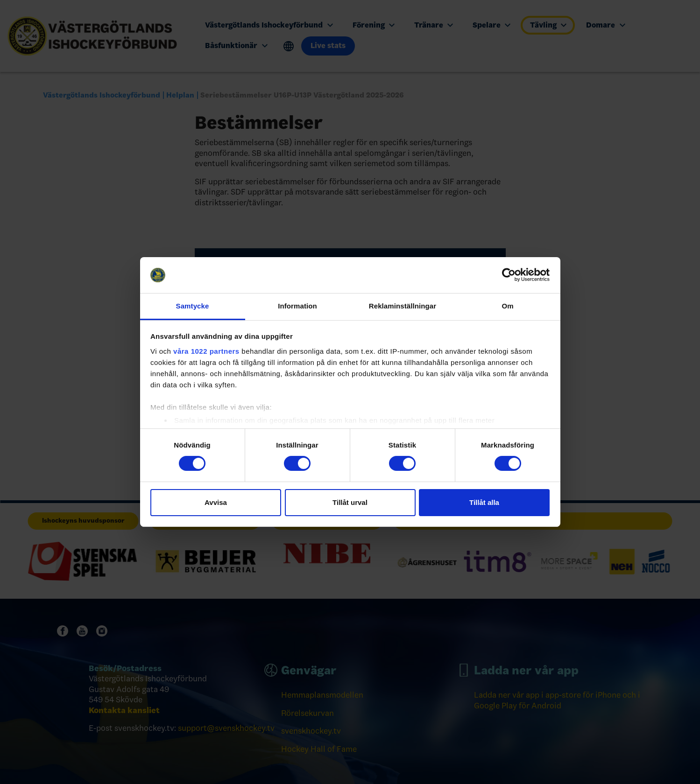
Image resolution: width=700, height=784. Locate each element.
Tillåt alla (484, 502)
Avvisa (216, 502)
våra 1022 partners (206, 351)
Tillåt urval (350, 502)
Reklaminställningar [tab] (403, 306)
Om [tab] (507, 306)
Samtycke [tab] (193, 306)
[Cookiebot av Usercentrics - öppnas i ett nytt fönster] (509, 275)
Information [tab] (297, 306)
